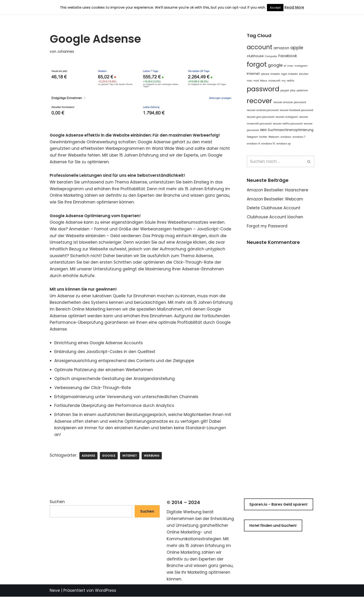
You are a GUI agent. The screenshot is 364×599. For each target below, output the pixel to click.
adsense (88, 458)
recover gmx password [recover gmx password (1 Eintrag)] (261, 117)
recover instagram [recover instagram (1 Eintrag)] (287, 117)
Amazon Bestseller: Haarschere (278, 191)
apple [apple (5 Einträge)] (297, 48)
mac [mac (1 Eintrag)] (250, 81)
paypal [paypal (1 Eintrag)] (285, 91)
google (109, 458)
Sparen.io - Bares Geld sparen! (278, 507)
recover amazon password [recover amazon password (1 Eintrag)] (290, 103)
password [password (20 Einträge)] (263, 89)
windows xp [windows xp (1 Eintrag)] (283, 144)
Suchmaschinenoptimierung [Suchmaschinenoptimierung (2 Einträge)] (291, 130)
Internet (130, 458)
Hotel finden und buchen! (273, 528)
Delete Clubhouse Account (274, 209)
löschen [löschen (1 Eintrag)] (304, 74)
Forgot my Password (267, 227)
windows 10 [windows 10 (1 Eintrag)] (268, 144)
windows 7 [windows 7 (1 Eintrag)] (299, 137)
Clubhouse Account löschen (275, 218)
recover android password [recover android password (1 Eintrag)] (263, 111)
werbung (152, 458)
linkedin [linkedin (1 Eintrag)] (275, 74)
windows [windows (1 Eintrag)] (286, 137)
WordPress (106, 593)
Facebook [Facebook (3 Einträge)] (288, 56)
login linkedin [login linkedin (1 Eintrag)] (290, 74)
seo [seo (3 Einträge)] (263, 130)
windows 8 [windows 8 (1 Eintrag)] (253, 144)
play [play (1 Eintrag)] (293, 91)
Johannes (66, 51)
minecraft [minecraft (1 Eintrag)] (274, 81)
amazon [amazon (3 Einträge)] (281, 48)
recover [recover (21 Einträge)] (260, 101)
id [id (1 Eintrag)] (285, 66)
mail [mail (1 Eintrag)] (256, 81)
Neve (55, 593)
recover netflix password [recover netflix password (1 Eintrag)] (288, 124)
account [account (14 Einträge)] (260, 47)
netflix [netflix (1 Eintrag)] (290, 81)
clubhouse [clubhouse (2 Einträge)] (255, 56)
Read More (294, 7)
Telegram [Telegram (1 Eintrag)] (252, 137)
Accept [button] (275, 8)
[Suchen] (275, 162)
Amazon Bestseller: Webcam (275, 200)
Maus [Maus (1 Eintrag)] (264, 81)
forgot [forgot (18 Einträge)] (257, 65)
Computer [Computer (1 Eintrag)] (271, 56)
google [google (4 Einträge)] (275, 66)
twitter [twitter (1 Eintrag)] (263, 137)
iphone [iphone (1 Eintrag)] (265, 74)
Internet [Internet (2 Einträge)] (253, 74)
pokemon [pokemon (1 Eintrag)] (302, 91)
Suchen (57, 504)
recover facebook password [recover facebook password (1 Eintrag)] (296, 111)
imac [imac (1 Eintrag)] (290, 66)
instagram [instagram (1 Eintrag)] (301, 66)
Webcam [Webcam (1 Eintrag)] (274, 137)
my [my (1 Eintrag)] (284, 81)
